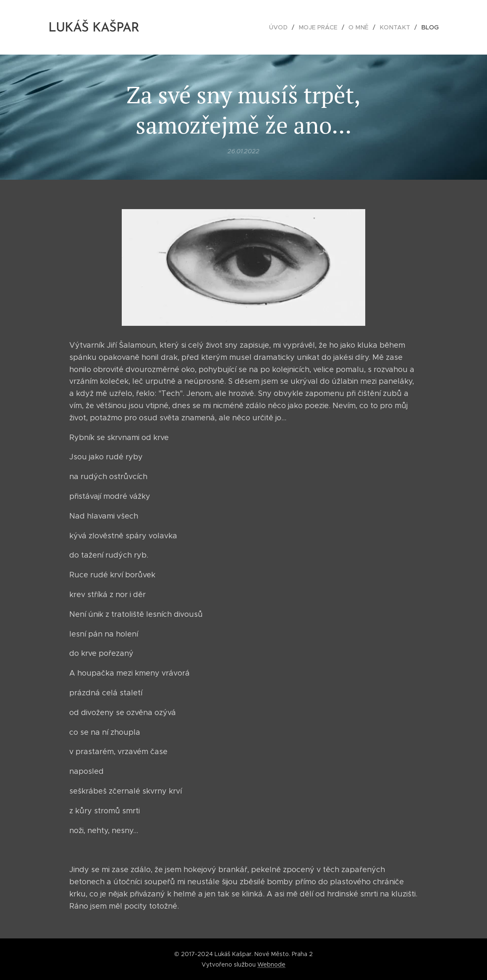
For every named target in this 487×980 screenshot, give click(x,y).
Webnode (271, 964)
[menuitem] (286, 27)
